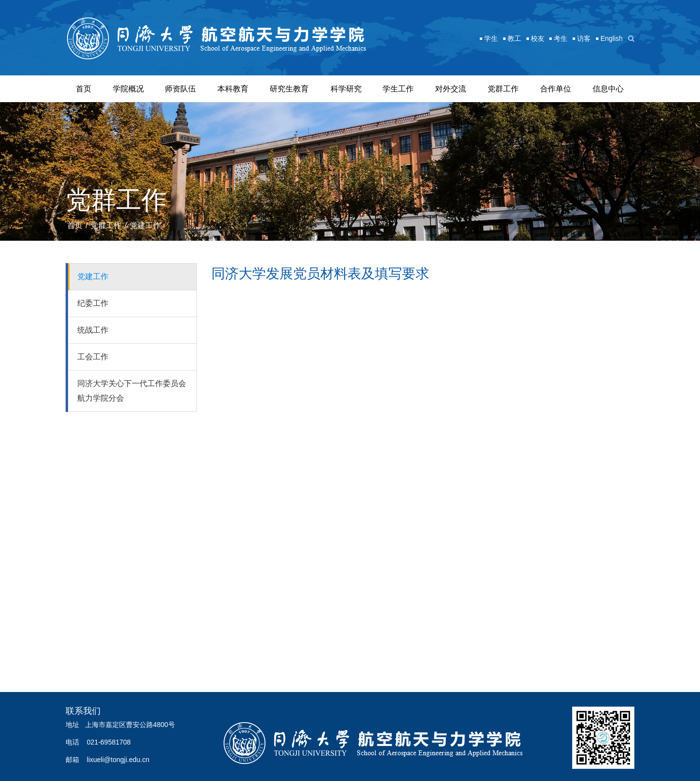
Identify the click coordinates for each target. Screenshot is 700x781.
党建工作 (145, 225)
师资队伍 (180, 89)
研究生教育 (289, 89)
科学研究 (346, 89)
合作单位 (556, 89)
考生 (560, 38)
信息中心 (608, 89)
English (612, 38)
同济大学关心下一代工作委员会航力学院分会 (132, 391)
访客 (584, 38)
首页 (84, 89)
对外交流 (451, 89)
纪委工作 (93, 303)
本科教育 (233, 89)
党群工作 (503, 89)
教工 (514, 38)
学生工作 (398, 89)
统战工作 (93, 330)
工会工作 (93, 357)
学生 (491, 38)
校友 (538, 38)
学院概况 (128, 89)
